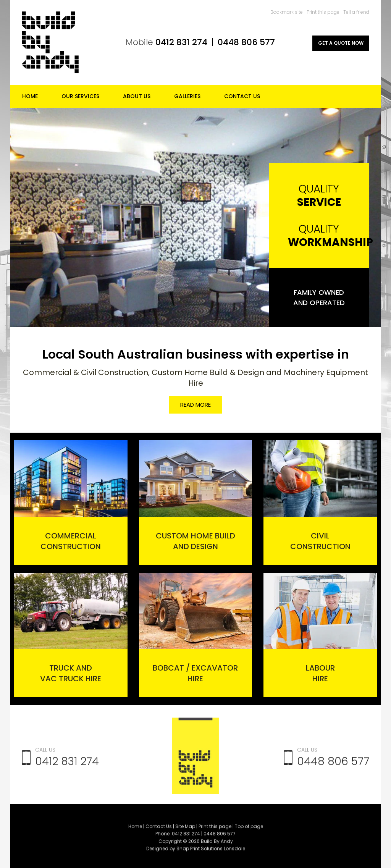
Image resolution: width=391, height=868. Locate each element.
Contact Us (242, 96)
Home (30, 96)
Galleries (187, 96)
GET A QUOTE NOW (341, 43)
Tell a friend (356, 12)
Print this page (323, 12)
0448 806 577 (246, 42)
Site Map (185, 829)
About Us (137, 96)
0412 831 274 (181, 42)
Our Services (80, 96)
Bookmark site (287, 12)
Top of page (249, 829)
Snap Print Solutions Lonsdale (211, 851)
